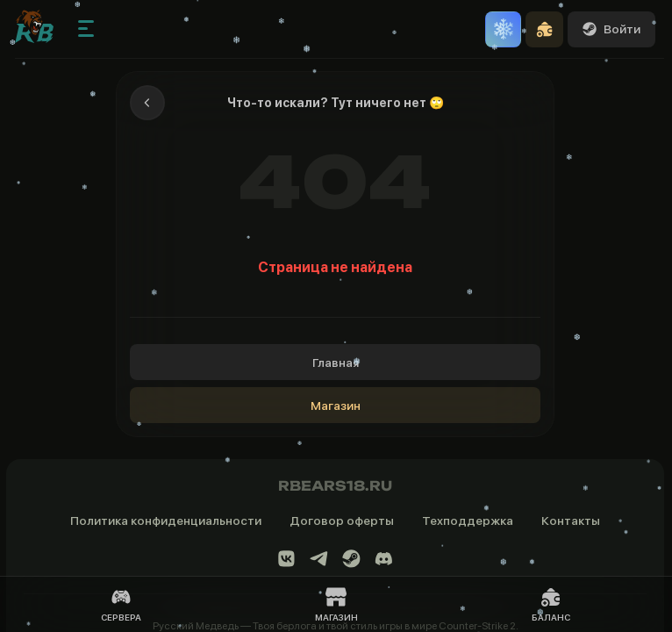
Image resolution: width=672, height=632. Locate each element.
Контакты (571, 521)
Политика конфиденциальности (166, 521)
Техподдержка (468, 521)
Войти (611, 29)
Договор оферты (342, 521)
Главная (336, 363)
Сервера (121, 604)
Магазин (336, 406)
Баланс (551, 604)
